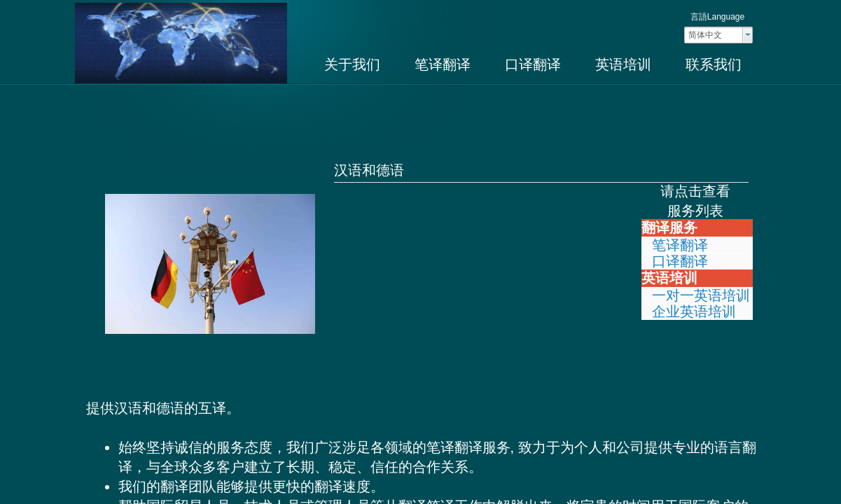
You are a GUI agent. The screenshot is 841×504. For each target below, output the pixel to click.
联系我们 (714, 64)
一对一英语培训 (701, 295)
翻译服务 (669, 227)
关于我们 (352, 64)
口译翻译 (533, 64)
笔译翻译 (443, 64)
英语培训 (623, 64)
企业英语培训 (694, 311)
